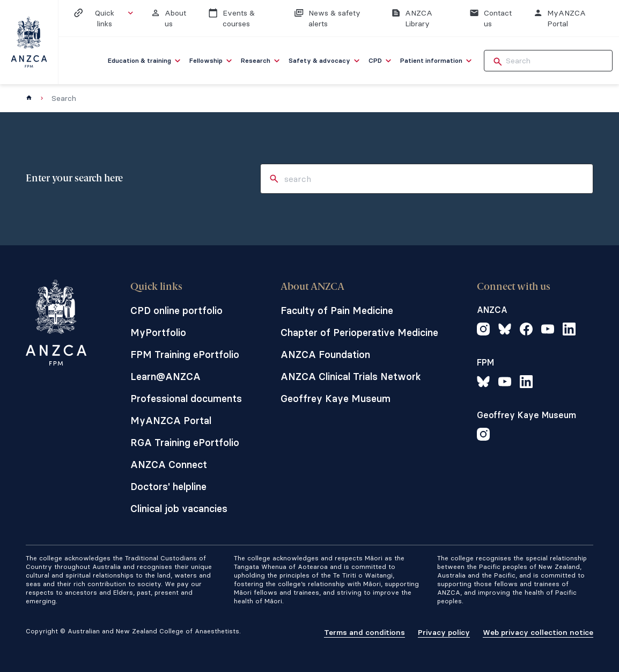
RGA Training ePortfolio (185, 443)
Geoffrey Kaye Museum (336, 399)
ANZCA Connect (169, 465)
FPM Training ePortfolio (185, 355)
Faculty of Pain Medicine (337, 311)
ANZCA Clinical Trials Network (351, 377)
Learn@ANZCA (165, 377)
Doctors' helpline (168, 487)
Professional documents (186, 399)
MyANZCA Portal (171, 421)
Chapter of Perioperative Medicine (359, 333)
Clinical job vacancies (179, 509)
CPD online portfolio (176, 311)
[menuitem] (145, 61)
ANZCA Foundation (325, 355)
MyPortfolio (158, 333)
